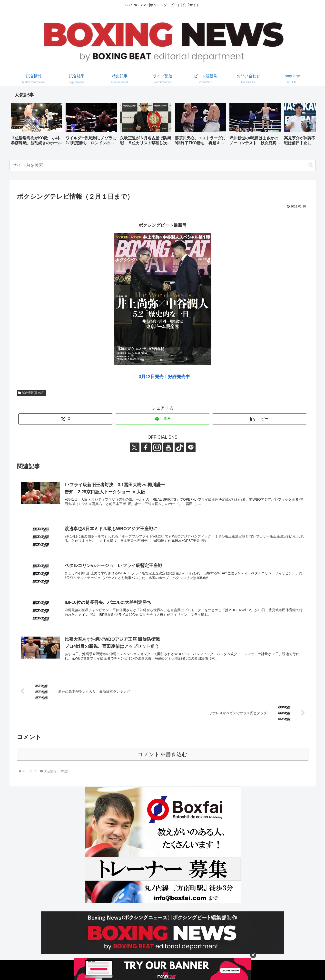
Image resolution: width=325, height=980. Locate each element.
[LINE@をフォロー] (191, 447)
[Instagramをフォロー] (157, 447)
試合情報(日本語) (31, 393)
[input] (163, 165)
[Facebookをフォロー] (146, 447)
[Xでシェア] (66, 419)
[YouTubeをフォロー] (168, 447)
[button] (307, 126)
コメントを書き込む (162, 754)
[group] (37, 126)
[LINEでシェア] (162, 419)
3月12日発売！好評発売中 (164, 377)
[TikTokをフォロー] (179, 447)
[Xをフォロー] (135, 447)
